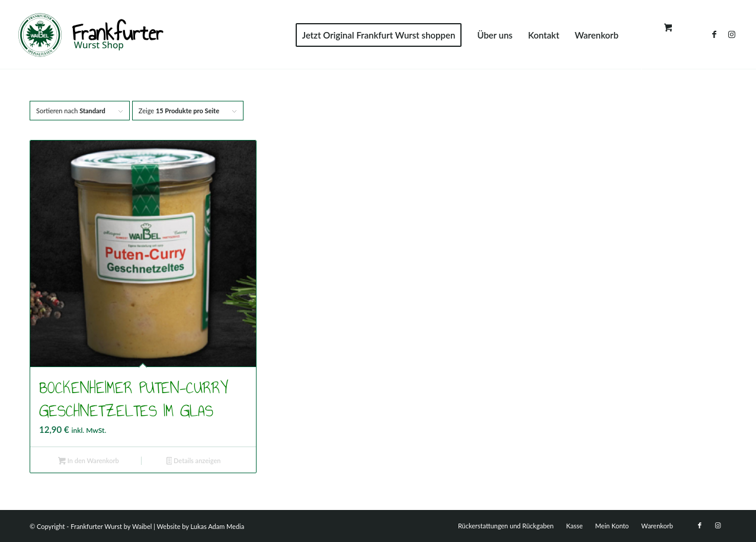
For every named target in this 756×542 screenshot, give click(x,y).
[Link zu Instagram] (732, 34)
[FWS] (90, 35)
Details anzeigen (194, 462)
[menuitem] (379, 35)
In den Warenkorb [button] (89, 462)
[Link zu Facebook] (714, 34)
